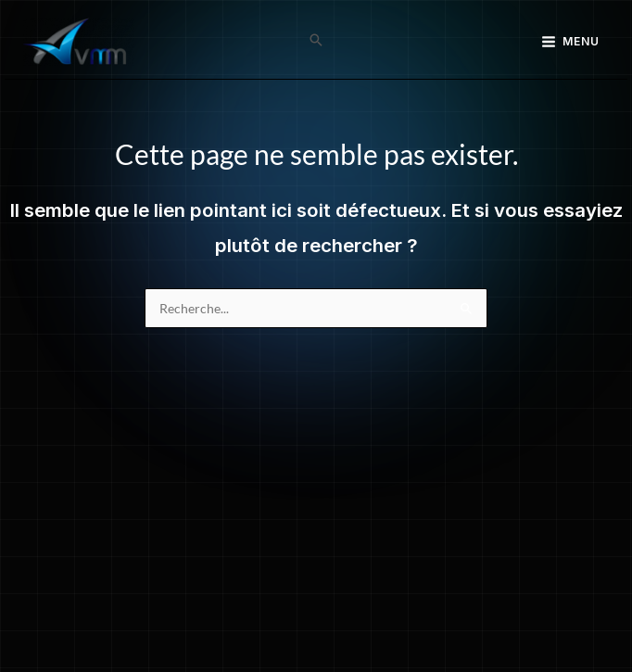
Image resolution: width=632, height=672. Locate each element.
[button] (316, 41)
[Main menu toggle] (570, 41)
